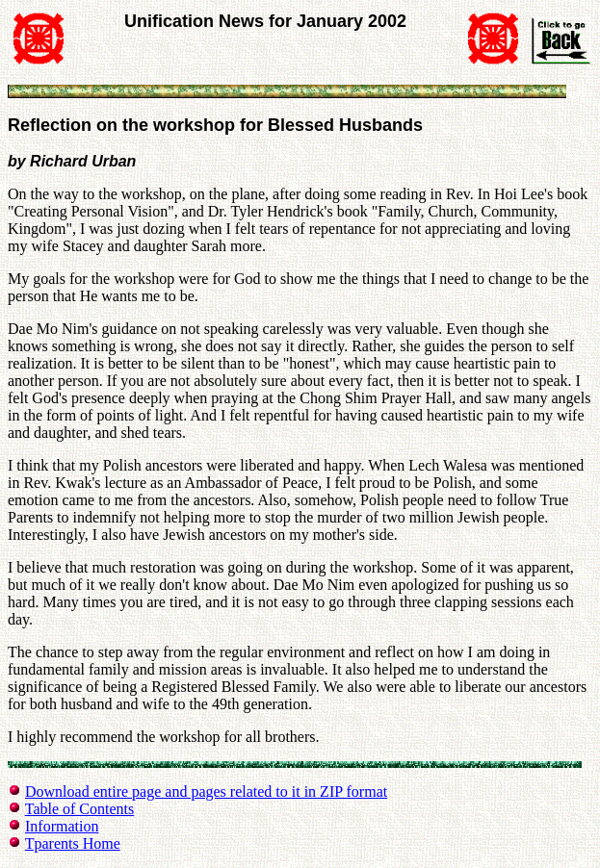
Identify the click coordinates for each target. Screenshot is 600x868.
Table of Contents (80, 809)
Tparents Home (73, 843)
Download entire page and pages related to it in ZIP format (206, 791)
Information (62, 826)
